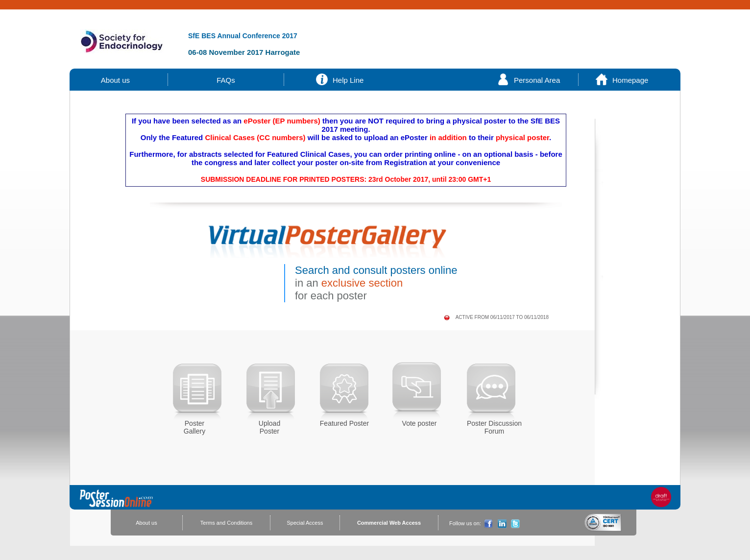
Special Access (305, 523)
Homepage (630, 80)
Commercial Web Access (389, 523)
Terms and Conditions (226, 523)
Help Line (348, 80)
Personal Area (537, 80)
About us (116, 80)
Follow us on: (465, 523)
